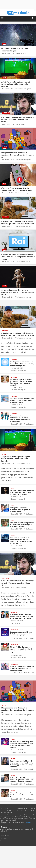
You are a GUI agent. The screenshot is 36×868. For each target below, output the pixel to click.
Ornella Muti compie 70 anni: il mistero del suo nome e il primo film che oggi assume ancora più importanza (22, 764)
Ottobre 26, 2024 (16, 672)
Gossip (5, 148)
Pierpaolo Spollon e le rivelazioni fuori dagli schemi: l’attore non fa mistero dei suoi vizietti (18, 120)
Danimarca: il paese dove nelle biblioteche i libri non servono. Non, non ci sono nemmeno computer (21, 382)
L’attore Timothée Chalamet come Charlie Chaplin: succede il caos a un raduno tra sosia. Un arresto (22, 780)
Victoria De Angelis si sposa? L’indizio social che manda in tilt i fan (22, 795)
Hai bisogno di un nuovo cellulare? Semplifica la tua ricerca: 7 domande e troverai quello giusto (21, 419)
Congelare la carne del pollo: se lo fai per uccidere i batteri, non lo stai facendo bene (22, 400)
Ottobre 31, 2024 (16, 638)
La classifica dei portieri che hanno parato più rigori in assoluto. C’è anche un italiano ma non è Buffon (21, 541)
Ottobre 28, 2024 (16, 405)
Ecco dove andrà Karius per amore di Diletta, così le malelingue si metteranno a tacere (22, 525)
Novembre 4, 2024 (8, 53)
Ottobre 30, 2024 (16, 387)
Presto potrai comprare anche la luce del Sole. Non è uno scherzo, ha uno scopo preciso (22, 364)
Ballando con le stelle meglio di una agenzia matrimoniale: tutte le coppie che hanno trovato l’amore (22, 745)
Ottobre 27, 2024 (16, 424)
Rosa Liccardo (21, 53)
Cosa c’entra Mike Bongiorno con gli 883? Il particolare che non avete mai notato (22, 668)
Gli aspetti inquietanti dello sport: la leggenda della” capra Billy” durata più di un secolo (18, 292)
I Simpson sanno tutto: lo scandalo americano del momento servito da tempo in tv (18, 155)
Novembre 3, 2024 (8, 124)
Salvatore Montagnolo (24, 89)
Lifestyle (6, 217)
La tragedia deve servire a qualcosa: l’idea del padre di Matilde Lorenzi (20, 510)
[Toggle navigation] (2, 18)
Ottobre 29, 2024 (16, 529)
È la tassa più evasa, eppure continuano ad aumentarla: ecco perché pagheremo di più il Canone (18, 257)
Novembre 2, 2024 (8, 226)
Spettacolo (6, 113)
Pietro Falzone (21, 124)
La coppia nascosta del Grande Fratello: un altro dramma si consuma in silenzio (21, 634)
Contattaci (28, 823)
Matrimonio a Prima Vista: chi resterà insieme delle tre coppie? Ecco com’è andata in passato (22, 617)
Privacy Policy (4, 836)
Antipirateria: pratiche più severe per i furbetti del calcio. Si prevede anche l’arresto (16, 84)
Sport (5, 77)
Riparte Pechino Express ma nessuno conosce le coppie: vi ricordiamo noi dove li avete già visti (21, 650)
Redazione (3, 841)
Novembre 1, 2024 (17, 368)
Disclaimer (3, 838)
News (4, 44)
